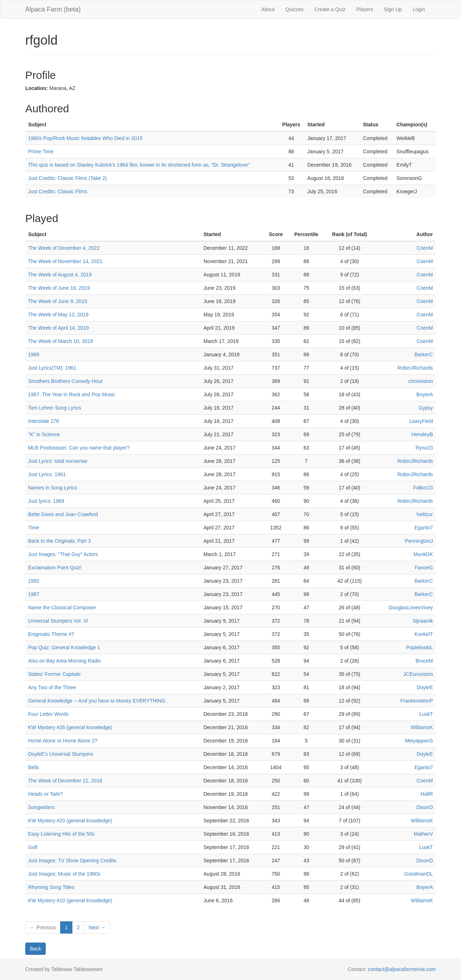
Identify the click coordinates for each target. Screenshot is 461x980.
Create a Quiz (330, 9)
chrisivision (421, 381)
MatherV (423, 834)
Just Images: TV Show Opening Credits (72, 861)
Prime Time (41, 152)
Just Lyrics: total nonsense (58, 461)
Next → (97, 927)
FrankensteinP (417, 701)
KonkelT (424, 634)
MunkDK (423, 554)
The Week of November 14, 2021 (65, 261)
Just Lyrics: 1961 (47, 474)
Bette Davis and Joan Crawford (63, 514)
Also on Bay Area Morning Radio (64, 661)
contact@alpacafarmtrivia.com (402, 969)
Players (365, 9)
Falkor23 (423, 488)
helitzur (425, 514)
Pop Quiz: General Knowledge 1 (64, 647)
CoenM (425, 248)
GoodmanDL (419, 874)
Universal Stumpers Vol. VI (58, 621)
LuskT (426, 714)
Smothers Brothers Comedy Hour (65, 381)
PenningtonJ (419, 541)
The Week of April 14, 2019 (59, 328)
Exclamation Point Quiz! (55, 568)
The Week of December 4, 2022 (64, 248)
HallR (427, 794)
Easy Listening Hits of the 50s (61, 834)
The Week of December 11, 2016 (65, 781)
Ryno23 (424, 448)
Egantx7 (424, 528)
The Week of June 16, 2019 (59, 288)
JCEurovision (418, 674)
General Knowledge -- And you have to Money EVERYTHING (97, 701)
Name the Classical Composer (62, 608)
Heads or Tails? (45, 794)
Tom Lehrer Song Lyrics (55, 408)
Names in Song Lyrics (53, 488)
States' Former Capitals (54, 674)
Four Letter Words (48, 714)
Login (419, 9)
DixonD (425, 807)
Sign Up (393, 9)
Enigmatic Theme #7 (51, 634)
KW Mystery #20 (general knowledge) (70, 821)
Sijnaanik (423, 621)
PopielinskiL (419, 647)
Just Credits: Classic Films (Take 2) (68, 178)
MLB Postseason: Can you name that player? (79, 448)
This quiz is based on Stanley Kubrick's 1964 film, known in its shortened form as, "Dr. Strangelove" (139, 165)
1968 (34, 354)
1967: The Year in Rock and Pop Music (72, 394)
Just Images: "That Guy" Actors (63, 554)
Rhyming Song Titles (51, 887)
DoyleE (425, 687)
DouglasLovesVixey (411, 608)
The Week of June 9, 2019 (58, 301)
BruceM (424, 661)
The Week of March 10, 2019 (61, 341)
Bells (33, 767)
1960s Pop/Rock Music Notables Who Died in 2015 (85, 138)
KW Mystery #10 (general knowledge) (70, 900)
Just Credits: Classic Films (58, 191)
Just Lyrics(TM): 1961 (52, 368)
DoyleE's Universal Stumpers (61, 754)
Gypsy (426, 408)
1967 (34, 594)
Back (35, 949)
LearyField (421, 421)
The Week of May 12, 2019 (58, 315)
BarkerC (424, 354)
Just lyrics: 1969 (46, 501)
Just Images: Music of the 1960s (64, 874)
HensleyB (422, 434)
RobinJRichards (415, 368)
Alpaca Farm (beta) (53, 9)
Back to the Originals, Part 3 (59, 541)
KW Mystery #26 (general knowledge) (70, 727)
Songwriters (41, 807)
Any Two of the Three (52, 687)
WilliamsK (422, 727)
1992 (34, 581)
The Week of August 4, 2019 (60, 275)
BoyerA (425, 394)
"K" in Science (44, 434)
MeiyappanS (419, 741)
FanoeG (424, 568)
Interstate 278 (44, 421)
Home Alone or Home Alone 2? (63, 741)
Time (34, 528)
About (268, 9)
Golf (33, 847)
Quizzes (294, 9)
